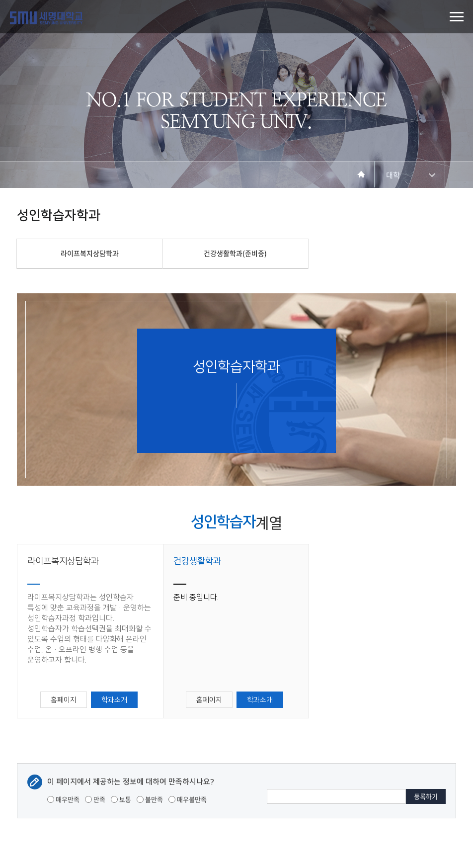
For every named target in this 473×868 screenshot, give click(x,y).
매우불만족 (188, 799)
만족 (95, 799)
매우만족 (63, 799)
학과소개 (114, 700)
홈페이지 (64, 700)
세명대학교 (46, 18)
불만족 (150, 799)
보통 (121, 799)
